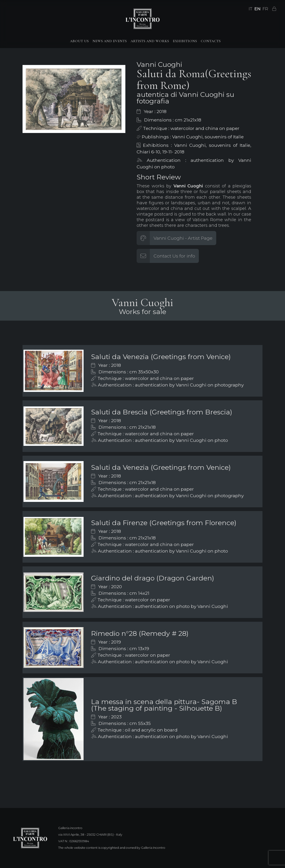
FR (265, 9)
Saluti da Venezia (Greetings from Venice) (161, 357)
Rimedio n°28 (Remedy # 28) (140, 633)
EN (257, 9)
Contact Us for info (174, 256)
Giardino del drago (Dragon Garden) (153, 578)
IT (250, 9)
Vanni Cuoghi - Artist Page (183, 238)
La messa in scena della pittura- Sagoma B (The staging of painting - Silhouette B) (164, 705)
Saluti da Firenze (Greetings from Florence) (164, 523)
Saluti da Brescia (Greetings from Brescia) (162, 412)
